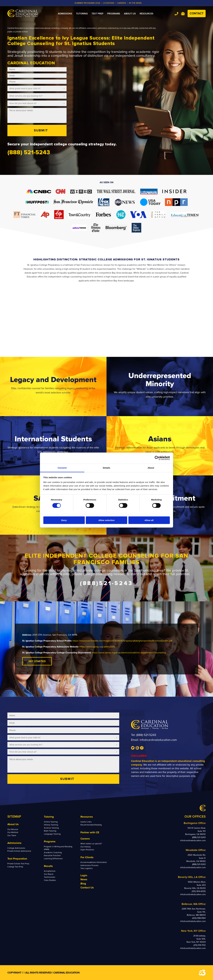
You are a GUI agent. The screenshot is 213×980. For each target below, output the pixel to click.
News (84, 879)
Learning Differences (53, 859)
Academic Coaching (53, 853)
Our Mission (13, 829)
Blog (83, 884)
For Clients (87, 857)
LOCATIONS (109, 3)
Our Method (13, 832)
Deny (64, 520)
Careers (85, 839)
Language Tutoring (52, 834)
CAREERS (122, 3)
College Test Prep (15, 867)
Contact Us (87, 888)
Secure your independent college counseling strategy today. (62, 144)
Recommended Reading (91, 825)
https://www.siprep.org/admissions (97, 647)
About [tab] (151, 468)
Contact (197, 13)
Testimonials (50, 877)
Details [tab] (106, 468)
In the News (135, 3)
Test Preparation (17, 859)
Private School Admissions (19, 851)
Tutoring (49, 817)
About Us (13, 824)
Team (183, 14)
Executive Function (52, 856)
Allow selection (106, 520)
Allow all (149, 520)
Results (48, 866)
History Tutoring (51, 825)
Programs (50, 841)
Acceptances (50, 871)
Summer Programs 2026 (87, 3)
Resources (87, 817)
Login (84, 875)
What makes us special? (91, 844)
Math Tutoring (50, 831)
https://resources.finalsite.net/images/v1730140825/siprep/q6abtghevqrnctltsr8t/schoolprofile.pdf (122, 641)
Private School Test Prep (18, 864)
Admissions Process (89, 865)
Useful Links (86, 822)
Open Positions (87, 850)
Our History (86, 847)
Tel (176, 14)
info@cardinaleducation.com (158, 740)
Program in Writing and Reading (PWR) (58, 848)
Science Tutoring (51, 828)
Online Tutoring (51, 822)
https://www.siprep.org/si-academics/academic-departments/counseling (129, 653)
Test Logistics (87, 868)
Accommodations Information (94, 862)
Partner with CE (90, 832)
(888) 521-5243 (146, 735)
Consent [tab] (62, 468)
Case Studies (50, 880)
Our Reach (49, 874)
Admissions (14, 843)
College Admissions (16, 848)
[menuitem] (65, 14)
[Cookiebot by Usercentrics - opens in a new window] (157, 458)
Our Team (12, 836)
